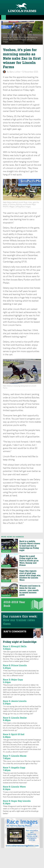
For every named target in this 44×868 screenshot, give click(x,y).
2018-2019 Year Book (14, 604)
